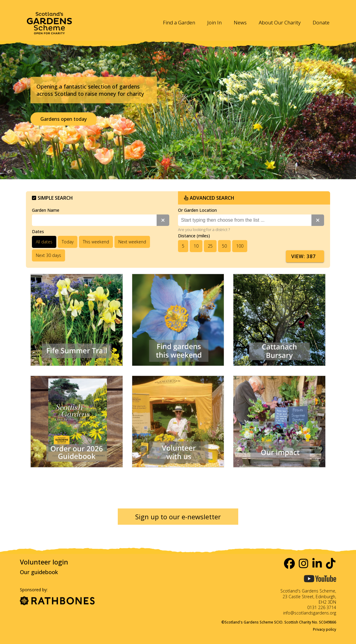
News (240, 22)
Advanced (209, 198)
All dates (44, 242)
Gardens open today (64, 119)
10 (196, 246)
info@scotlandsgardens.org (310, 613)
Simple (52, 198)
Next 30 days (48, 255)
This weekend (96, 242)
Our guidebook (39, 572)
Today (68, 242)
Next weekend (132, 242)
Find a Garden (179, 22)
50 (224, 246)
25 (210, 246)
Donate (321, 22)
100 (240, 246)
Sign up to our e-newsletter (178, 517)
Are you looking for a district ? (204, 230)
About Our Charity (280, 22)
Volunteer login (44, 562)
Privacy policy (325, 629)
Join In (214, 22)
